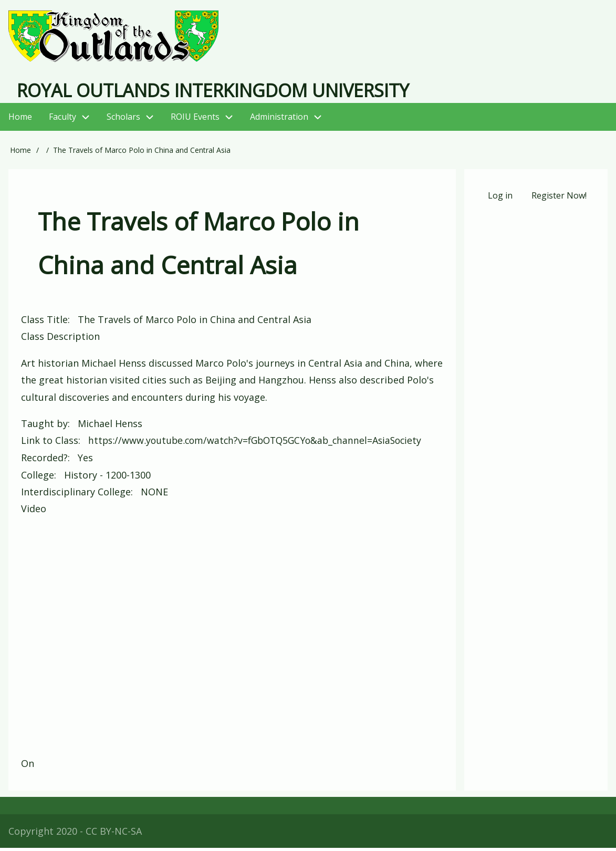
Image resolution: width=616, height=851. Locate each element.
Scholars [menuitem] (123, 120)
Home (20, 154)
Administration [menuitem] (290, 121)
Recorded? (44, 461)
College (38, 478)
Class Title (44, 323)
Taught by (44, 427)
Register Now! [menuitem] (559, 199)
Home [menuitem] (20, 120)
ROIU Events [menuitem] (206, 121)
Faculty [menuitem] (62, 120)
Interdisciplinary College (76, 495)
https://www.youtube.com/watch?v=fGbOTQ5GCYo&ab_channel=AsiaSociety (260, 444)
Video (34, 512)
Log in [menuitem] (500, 199)
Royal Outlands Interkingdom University (230, 93)
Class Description (60, 340)
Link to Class (50, 444)
